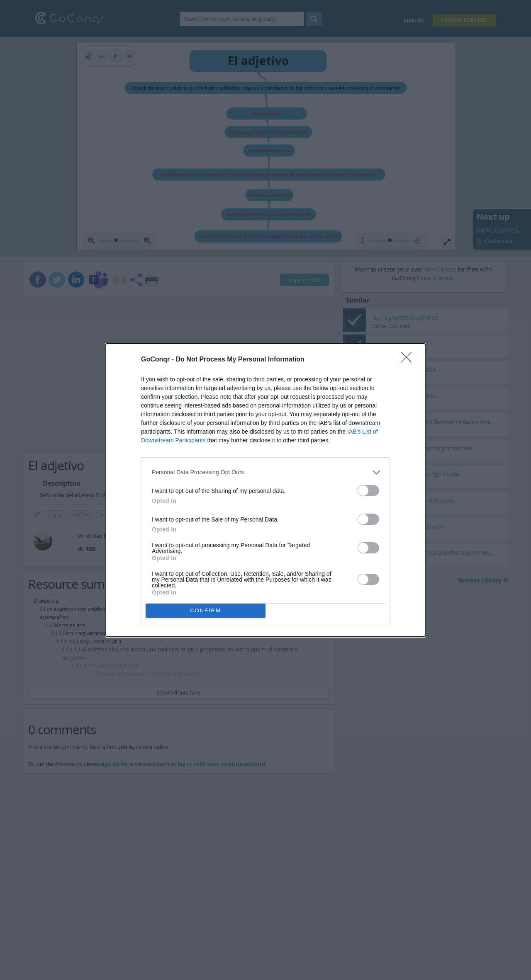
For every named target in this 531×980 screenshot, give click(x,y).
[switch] (368, 491)
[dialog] (265, 490)
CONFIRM (206, 610)
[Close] (409, 360)
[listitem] (265, 472)
